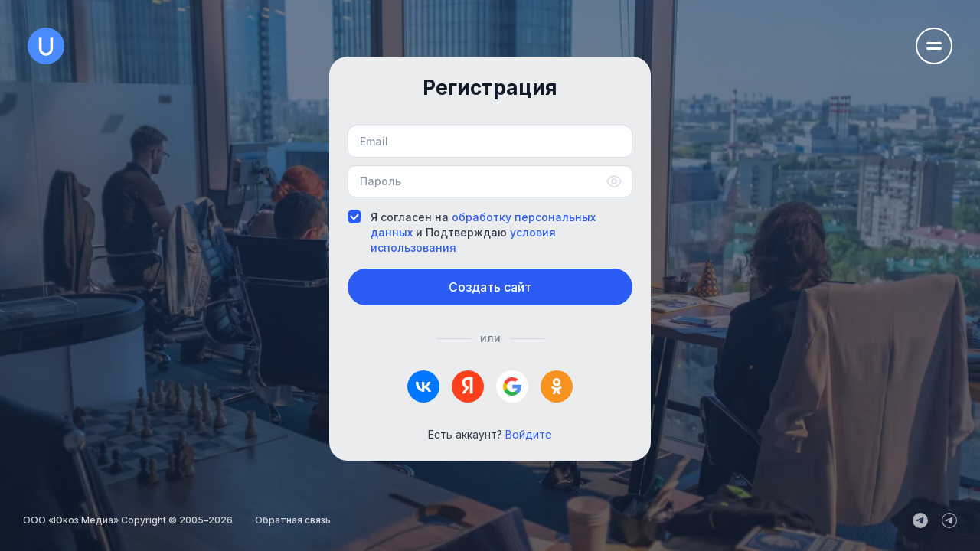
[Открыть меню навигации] (934, 46)
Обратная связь (293, 520)
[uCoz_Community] (949, 520)
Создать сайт (490, 287)
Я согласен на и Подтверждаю (472, 232)
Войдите (529, 434)
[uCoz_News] (920, 520)
